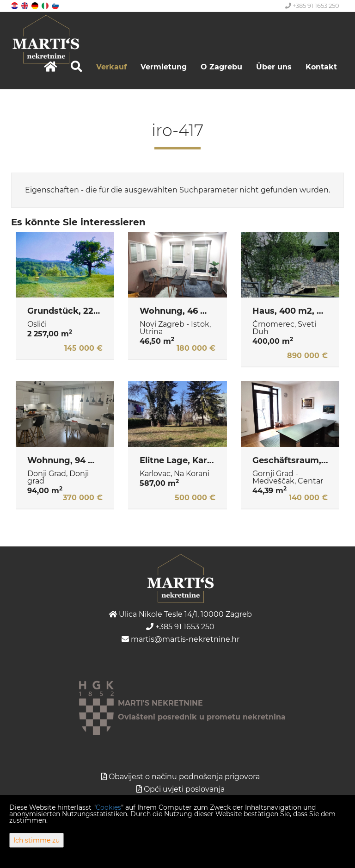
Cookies (108, 807)
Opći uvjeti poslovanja (184, 789)
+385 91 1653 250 (312, 6)
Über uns (274, 67)
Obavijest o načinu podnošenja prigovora (184, 777)
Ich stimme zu (37, 840)
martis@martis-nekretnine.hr (181, 639)
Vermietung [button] (164, 67)
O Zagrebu (221, 67)
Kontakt (321, 67)
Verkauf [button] (111, 67)
